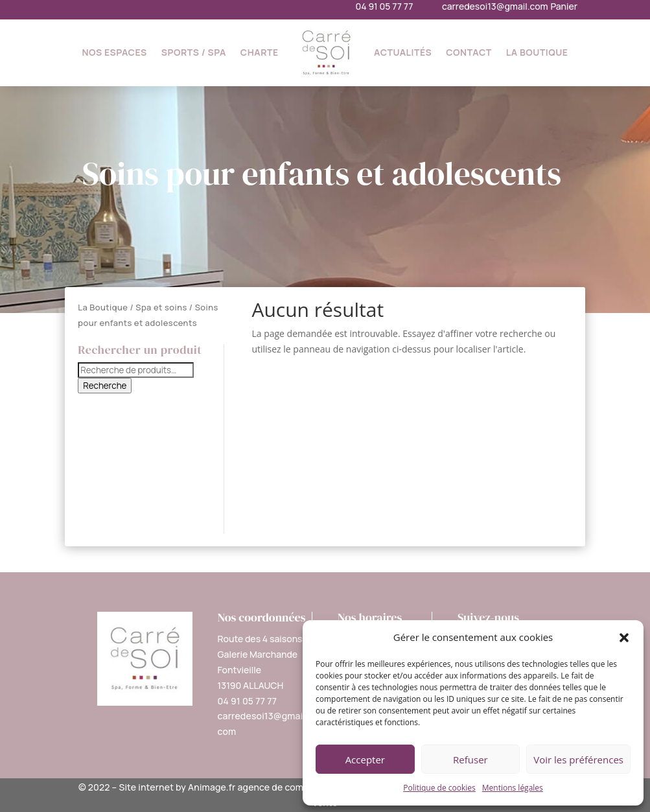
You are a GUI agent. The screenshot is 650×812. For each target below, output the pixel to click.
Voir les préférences (578, 760)
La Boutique (537, 52)
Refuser (470, 760)
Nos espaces (114, 52)
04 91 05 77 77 (385, 6)
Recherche (105, 386)
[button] (624, 638)
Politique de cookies (439, 788)
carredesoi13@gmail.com (495, 6)
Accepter (365, 760)
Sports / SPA (194, 52)
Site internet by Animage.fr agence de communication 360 (245, 787)
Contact (469, 52)
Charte (260, 52)
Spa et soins (161, 307)
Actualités (403, 52)
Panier (564, 6)
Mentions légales (513, 788)
